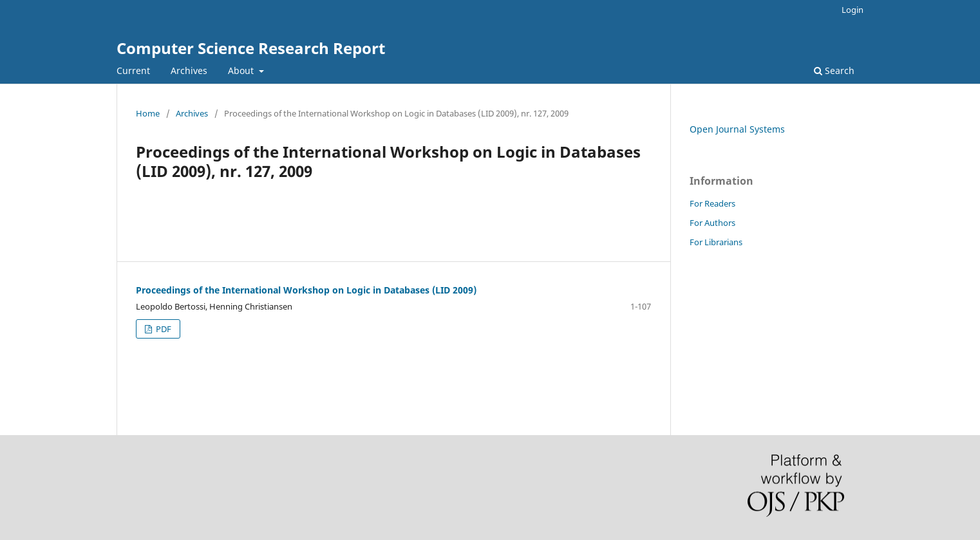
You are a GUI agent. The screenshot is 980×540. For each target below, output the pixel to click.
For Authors (712, 223)
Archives (189, 70)
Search (834, 70)
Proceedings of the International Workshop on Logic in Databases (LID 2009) (306, 290)
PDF (163, 329)
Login (853, 10)
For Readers (712, 203)
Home (148, 113)
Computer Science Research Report (251, 48)
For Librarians (716, 242)
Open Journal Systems (737, 129)
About (242, 70)
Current (133, 70)
